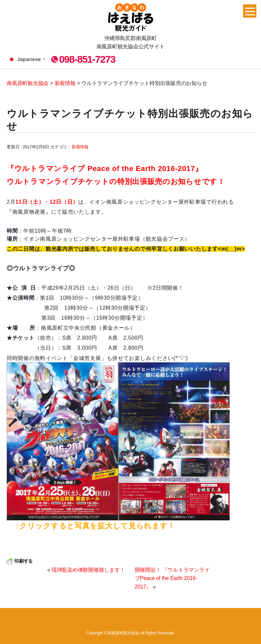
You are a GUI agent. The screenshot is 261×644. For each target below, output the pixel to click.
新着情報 (80, 147)
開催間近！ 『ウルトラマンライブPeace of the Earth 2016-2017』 (172, 578)
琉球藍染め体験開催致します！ (88, 570)
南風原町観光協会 (131, 17)
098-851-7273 (87, 59)
